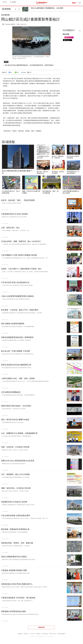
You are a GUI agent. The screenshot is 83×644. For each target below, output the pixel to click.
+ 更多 (79, 32)
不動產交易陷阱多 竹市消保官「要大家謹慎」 (19, 599)
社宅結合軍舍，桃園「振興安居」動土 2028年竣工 (21, 243)
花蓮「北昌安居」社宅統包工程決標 (15, 448)
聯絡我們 (20, 635)
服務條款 (39, 635)
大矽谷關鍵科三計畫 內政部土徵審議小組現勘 (19, 256)
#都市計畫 (21, 132)
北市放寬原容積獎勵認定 (11, 393)
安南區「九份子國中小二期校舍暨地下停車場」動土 (21, 270)
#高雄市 (14, 132)
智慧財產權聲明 (61, 635)
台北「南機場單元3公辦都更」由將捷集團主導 (19, 434)
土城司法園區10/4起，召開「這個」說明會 (18, 380)
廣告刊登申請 (53, 635)
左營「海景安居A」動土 (11, 229)
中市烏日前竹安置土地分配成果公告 (15, 284)
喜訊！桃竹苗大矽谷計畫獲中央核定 (15, 421)
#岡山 (33, 132)
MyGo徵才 (32, 635)
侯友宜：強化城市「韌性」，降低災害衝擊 (18, 201)
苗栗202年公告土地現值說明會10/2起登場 (18, 462)
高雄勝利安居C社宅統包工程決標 (14, 503)
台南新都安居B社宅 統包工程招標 (14, 215)
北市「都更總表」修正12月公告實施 (15, 476)
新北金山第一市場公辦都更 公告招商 (16, 352)
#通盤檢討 (39, 132)
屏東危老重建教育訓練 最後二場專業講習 (17, 339)
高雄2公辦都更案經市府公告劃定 (14, 558)
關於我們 (26, 635)
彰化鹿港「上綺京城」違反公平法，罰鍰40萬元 (20, 311)
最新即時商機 (66, 35)
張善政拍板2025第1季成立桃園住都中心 (17, 585)
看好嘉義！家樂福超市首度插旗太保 (15, 530)
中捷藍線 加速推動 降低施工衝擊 (14, 572)
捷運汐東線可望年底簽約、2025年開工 (16, 407)
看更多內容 (41, 629)
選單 (6, 3)
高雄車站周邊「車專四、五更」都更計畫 (17, 544)
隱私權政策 (45, 635)
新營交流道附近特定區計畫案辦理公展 (16, 366)
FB (10, 74)
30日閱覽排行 (69, 32)
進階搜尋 (14, 3)
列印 (29, 74)
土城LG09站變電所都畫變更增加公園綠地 (17, 297)
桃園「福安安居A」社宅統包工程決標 (16, 489)
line (16, 74)
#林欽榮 (27, 132)
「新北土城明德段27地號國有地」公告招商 (46, 8)
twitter (23, 74)
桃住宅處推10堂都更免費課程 (13, 325)
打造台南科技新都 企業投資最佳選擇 (16, 517)
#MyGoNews (7, 132)
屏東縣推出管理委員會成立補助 (14, 613)
